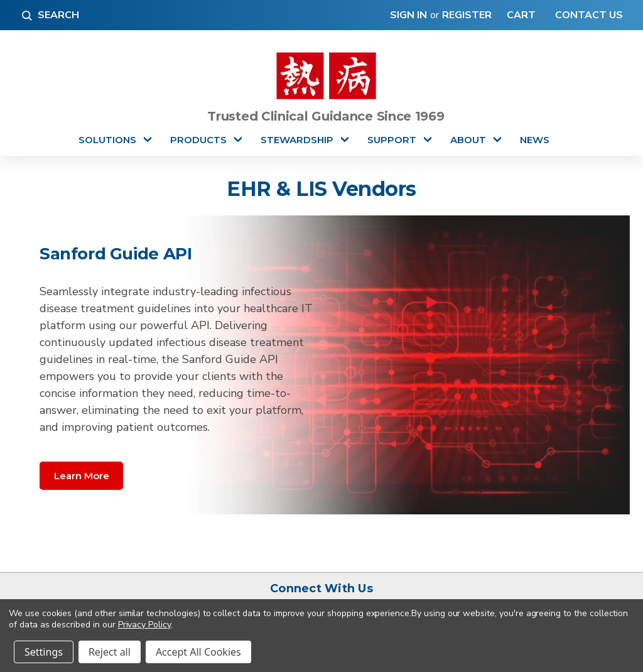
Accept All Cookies (198, 652)
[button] (81, 475)
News (535, 140)
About (468, 140)
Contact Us (588, 15)
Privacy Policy (144, 625)
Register (467, 15)
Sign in (408, 15)
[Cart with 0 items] (518, 15)
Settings (44, 652)
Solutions (107, 140)
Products (198, 140)
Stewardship (297, 140)
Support (392, 140)
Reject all (110, 652)
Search (50, 15)
